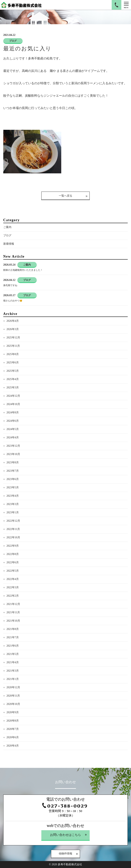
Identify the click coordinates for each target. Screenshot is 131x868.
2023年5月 (13, 487)
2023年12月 (13, 446)
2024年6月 (13, 421)
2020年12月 (13, 687)
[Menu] (126, 5)
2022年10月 (13, 537)
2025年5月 (13, 371)
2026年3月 (13, 329)
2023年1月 (13, 512)
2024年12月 (13, 396)
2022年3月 (13, 587)
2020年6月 (13, 737)
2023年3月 (13, 504)
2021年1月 (13, 679)
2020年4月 (13, 746)
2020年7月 (13, 729)
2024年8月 (13, 412)
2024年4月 (13, 437)
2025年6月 (13, 363)
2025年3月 (13, 388)
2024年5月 (13, 429)
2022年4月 (13, 579)
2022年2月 (13, 596)
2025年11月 (13, 346)
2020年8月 (13, 721)
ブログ (7, 235)
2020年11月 (13, 696)
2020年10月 (13, 704)
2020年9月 (13, 712)
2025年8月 (13, 354)
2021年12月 (13, 604)
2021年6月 (13, 646)
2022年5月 (13, 571)
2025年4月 (13, 379)
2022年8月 (13, 554)
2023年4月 (13, 496)
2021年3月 (13, 671)
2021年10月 (13, 621)
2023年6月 (13, 479)
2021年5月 (13, 654)
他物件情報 (65, 854)
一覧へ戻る (65, 196)
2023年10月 (13, 454)
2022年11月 (13, 529)
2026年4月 (13, 321)
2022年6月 (13, 562)
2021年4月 (13, 662)
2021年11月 (13, 612)
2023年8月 (13, 462)
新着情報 (9, 244)
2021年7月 (13, 637)
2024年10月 (13, 404)
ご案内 (7, 227)
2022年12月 (13, 521)
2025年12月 (13, 338)
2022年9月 (13, 546)
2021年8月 (13, 629)
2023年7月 (13, 471)
